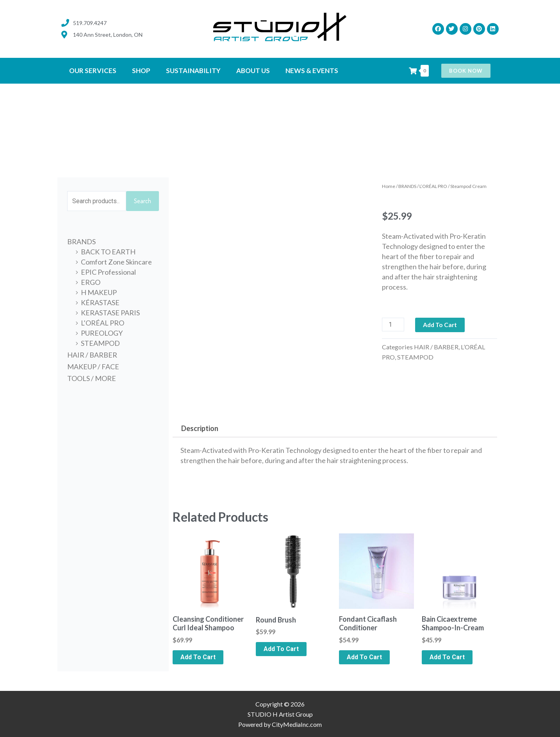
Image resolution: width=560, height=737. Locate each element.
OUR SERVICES (93, 71)
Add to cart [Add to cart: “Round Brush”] (281, 649)
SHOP (141, 71)
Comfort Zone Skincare (116, 262)
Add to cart (441, 325)
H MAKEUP (99, 293)
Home (389, 186)
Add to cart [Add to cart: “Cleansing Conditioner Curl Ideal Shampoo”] (198, 657)
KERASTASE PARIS (110, 313)
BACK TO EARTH (108, 252)
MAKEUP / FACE (93, 367)
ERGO (91, 283)
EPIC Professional (108, 272)
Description (200, 428)
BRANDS (81, 242)
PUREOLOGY (102, 333)
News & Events (312, 71)
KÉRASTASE (100, 303)
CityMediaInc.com (297, 724)
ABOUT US (253, 71)
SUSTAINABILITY (193, 71)
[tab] (200, 428)
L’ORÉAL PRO (103, 323)
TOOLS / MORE (92, 379)
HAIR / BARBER (92, 355)
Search (143, 201)
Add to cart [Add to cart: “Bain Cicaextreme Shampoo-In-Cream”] (447, 657)
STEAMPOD (100, 343)
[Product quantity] (393, 325)
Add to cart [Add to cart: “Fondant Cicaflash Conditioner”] (364, 657)
